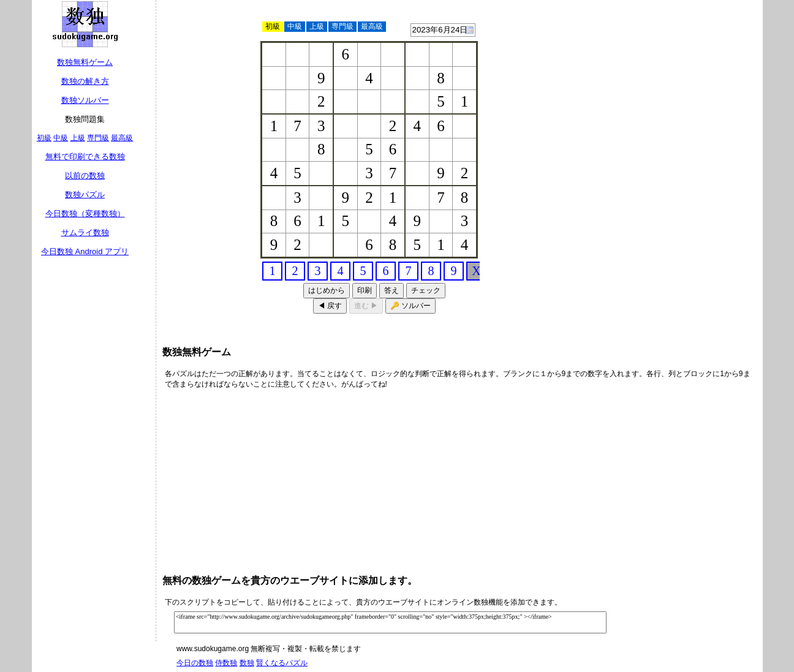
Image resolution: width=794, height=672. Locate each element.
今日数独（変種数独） (85, 213)
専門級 (98, 138)
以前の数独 (85, 176)
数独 (247, 663)
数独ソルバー (85, 100)
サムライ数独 (85, 232)
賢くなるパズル (282, 663)
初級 (44, 138)
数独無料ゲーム (85, 62)
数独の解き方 (85, 81)
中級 (61, 138)
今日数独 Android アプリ (85, 251)
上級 (78, 138)
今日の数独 (195, 663)
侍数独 (226, 663)
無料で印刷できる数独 (85, 157)
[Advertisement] (664, 80)
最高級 (122, 138)
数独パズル (85, 194)
